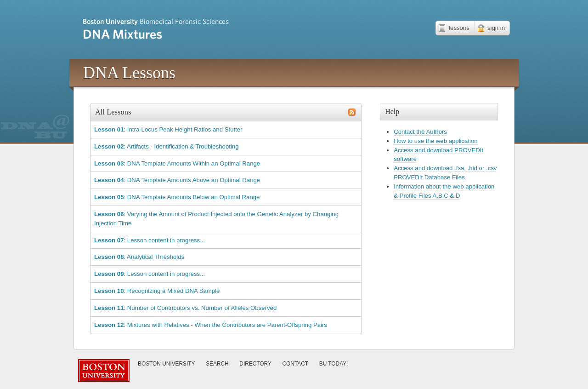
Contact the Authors (420, 132)
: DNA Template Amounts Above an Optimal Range (177, 180)
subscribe (352, 112)
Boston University (167, 364)
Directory (255, 364)
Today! (334, 364)
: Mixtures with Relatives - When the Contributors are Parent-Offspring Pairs (211, 325)
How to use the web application (436, 141)
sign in (496, 28)
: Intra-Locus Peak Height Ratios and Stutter (168, 129)
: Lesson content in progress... (150, 240)
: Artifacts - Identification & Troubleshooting (166, 146)
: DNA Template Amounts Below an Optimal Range (177, 197)
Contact (296, 364)
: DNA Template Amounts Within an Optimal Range (177, 163)
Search (217, 364)
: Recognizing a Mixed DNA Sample (157, 291)
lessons (459, 28)
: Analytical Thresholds (139, 257)
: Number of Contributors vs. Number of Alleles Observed (185, 308)
